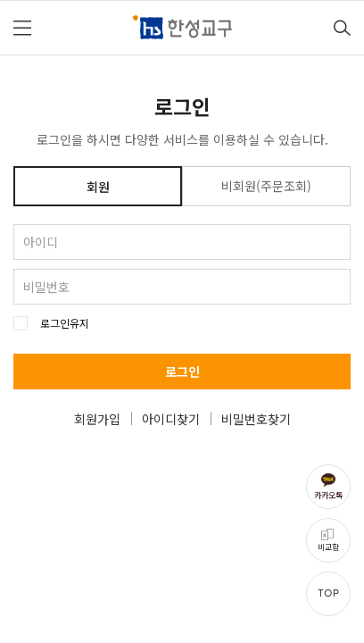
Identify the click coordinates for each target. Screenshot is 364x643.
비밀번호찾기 (256, 419)
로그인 (182, 372)
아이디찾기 (171, 419)
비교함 (328, 547)
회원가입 (97, 419)
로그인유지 (65, 323)
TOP (328, 593)
